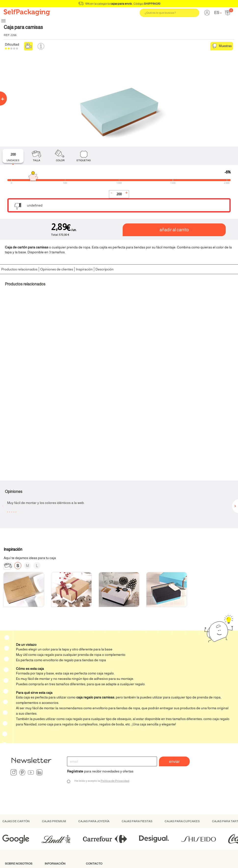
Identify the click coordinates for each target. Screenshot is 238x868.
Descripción (105, 269)
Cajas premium (54, 717)
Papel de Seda (17, 348)
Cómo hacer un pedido (62, 766)
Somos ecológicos (19, 776)
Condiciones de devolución (57, 789)
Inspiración (84, 269)
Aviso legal (203, 858)
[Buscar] (169, 13)
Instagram (14, 668)
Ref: (7, 35)
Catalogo (52, 802)
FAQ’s (49, 796)
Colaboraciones (17, 787)
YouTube (31, 668)
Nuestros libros (16, 798)
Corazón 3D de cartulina (144, 348)
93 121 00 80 (94, 767)
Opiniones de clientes (57, 269)
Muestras (222, 46)
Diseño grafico (16, 792)
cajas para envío (121, 4)
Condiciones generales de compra (178, 858)
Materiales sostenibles (22, 781)
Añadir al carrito (174, 230)
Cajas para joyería (94, 717)
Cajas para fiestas (137, 717)
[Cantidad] (119, 194)
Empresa (52, 781)
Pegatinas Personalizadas (205, 348)
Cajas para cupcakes (182, 717)
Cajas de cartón (16, 717)
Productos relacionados (19, 269)
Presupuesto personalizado (97, 812)
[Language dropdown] (218, 13)
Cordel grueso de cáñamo (86, 348)
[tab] (13, 156)
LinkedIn (39, 668)
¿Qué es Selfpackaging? (17, 768)
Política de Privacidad (115, 677)
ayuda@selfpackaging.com (106, 778)
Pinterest (22, 668)
